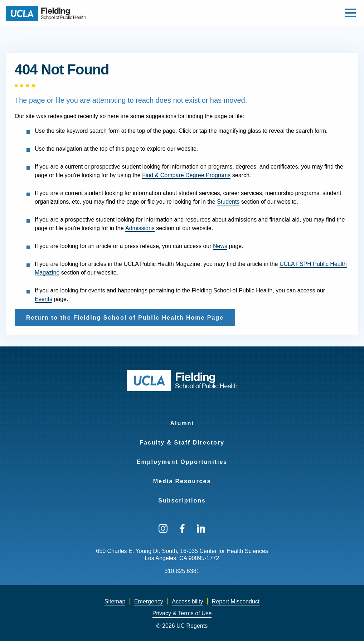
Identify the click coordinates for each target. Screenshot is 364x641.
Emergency (149, 601)
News (220, 246)
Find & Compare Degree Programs (186, 175)
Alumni (182, 423)
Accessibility (187, 601)
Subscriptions (182, 501)
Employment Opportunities (182, 462)
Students (228, 202)
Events (43, 299)
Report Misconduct (236, 601)
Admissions (140, 228)
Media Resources (182, 481)
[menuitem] (182, 419)
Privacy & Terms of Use (182, 613)
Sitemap (115, 601)
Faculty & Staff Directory (182, 443)
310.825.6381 (182, 571)
